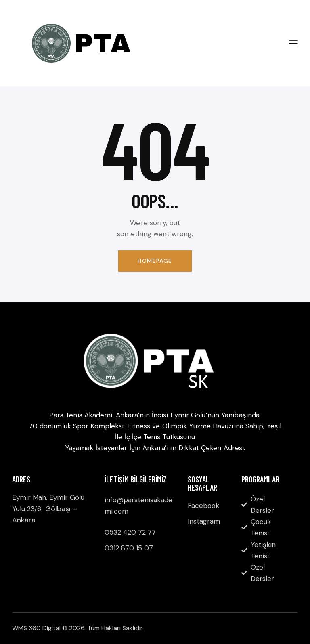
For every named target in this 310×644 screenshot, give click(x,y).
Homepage (155, 261)
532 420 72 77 (133, 532)
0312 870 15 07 (129, 548)
